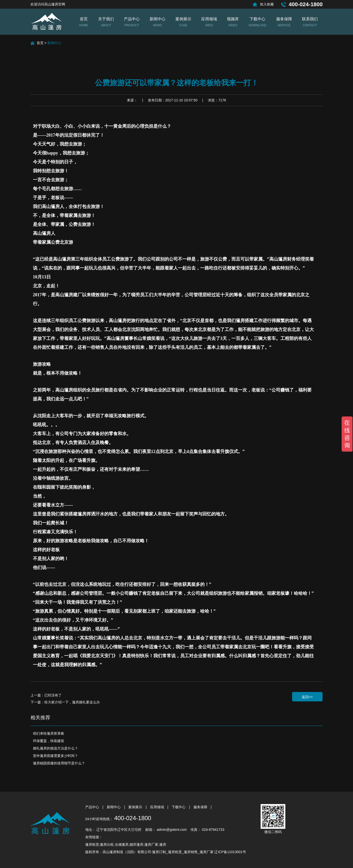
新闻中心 (54, 43)
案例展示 (136, 807)
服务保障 (201, 807)
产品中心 (93, 807)
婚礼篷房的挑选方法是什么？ (55, 748)
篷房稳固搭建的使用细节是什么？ (59, 763)
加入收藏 (267, 4)
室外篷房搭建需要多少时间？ (55, 756)
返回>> (307, 697)
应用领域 (158, 807)
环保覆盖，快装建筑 (49, 741)
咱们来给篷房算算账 (49, 733)
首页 (40, 43)
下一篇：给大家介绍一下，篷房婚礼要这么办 (65, 702)
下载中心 (179, 807)
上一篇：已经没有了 (46, 695)
